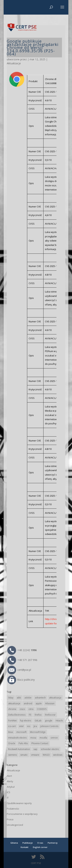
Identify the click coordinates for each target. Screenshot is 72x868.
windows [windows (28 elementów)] (58, 755)
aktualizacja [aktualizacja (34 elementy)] (55, 698)
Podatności (13, 809)
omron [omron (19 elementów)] (54, 738)
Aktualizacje (14, 63)
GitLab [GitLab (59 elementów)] (38, 721)
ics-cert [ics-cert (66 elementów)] (12, 726)
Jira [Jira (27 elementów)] (35, 726)
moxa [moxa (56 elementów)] (33, 738)
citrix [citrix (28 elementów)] (31, 709)
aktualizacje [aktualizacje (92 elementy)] (14, 703)
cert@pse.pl (19, 670)
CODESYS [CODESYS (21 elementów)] (42, 709)
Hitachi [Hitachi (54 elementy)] (59, 721)
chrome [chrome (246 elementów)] (12, 709)
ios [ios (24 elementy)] (29, 726)
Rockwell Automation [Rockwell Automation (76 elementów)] (19, 749)
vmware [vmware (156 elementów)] (35, 755)
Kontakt (24, 847)
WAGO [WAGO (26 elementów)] (46, 755)
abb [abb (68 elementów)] (19, 698)
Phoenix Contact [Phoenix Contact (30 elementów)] (40, 743)
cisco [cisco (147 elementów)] (22, 709)
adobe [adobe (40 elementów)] (28, 698)
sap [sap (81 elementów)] (35, 749)
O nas (40, 843)
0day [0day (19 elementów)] (11, 698)
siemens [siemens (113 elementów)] (13, 755)
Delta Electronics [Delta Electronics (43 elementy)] (17, 715)
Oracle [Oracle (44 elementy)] (12, 743)
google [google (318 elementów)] (49, 721)
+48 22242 (22, 650)
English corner (40, 847)
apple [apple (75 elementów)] (39, 703)
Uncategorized (15, 825)
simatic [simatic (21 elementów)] (24, 755)
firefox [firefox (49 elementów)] (38, 715)
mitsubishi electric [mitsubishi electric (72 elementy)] (18, 738)
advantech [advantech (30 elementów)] (40, 698)
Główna (14, 843)
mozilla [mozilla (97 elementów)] (43, 738)
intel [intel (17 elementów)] (21, 726)
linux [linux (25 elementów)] (11, 732)
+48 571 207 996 (22, 660)
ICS (8, 792)
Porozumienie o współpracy (22, 814)
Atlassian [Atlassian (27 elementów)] (50, 703)
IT (8, 798)
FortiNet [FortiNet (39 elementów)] (12, 721)
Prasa (10, 819)
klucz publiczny (21, 680)
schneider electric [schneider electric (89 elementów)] (50, 749)
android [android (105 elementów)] (28, 703)
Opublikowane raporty (19, 803)
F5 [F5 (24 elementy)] (30, 715)
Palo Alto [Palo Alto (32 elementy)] (23, 743)
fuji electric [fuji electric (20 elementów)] (26, 721)
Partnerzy (53, 843)
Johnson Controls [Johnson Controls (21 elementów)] (49, 726)
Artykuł (11, 787)
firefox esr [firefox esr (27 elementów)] (50, 715)
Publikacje (28, 843)
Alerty (10, 781)
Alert (9, 776)
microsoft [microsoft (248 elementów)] (21, 732)
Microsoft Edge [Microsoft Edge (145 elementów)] (38, 732)
